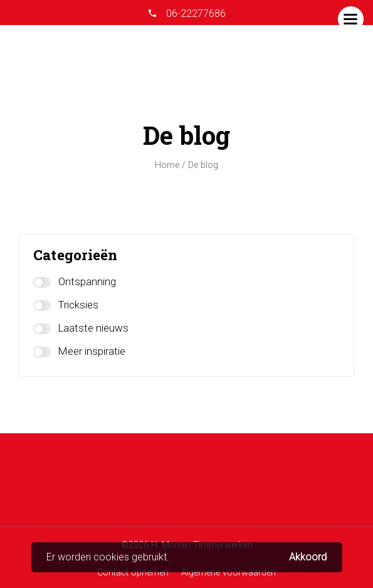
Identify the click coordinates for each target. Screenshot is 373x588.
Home (167, 165)
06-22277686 (195, 13)
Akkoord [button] (308, 557)
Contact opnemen (133, 573)
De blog (203, 165)
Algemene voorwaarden (229, 573)
